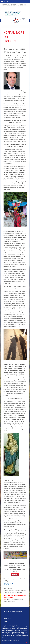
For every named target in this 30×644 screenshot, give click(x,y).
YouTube (8, 625)
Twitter (5, 625)
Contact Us (7, 622)
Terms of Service (8, 615)
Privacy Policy (7, 618)
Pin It (27, 643)
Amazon (14, 625)
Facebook (3, 625)
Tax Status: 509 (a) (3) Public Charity (13, 612)
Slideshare (17, 625)
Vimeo (10, 625)
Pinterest (12, 625)
